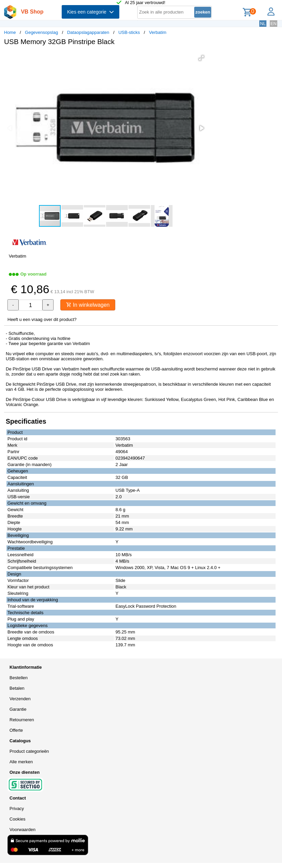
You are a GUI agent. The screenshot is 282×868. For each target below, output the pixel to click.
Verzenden (20, 699)
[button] (201, 58)
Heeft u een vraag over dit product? (42, 319)
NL (263, 24)
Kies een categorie (90, 12)
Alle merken (21, 762)
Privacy (17, 809)
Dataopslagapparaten (88, 32)
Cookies (17, 819)
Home (10, 32)
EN (274, 24)
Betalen (17, 688)
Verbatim (158, 32)
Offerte (16, 730)
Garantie (18, 709)
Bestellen (18, 678)
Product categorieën (29, 751)
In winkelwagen (88, 305)
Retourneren (22, 720)
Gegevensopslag (42, 32)
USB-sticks (129, 32)
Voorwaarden (23, 830)
